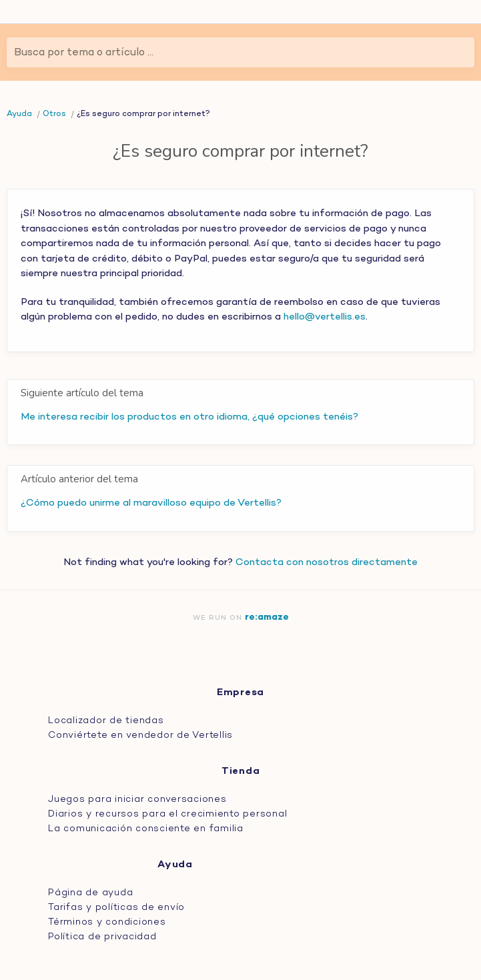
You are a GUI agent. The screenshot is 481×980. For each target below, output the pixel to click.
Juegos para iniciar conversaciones (137, 800)
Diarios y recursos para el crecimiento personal (167, 814)
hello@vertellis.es (325, 317)
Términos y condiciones (107, 922)
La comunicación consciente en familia (146, 829)
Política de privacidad (102, 937)
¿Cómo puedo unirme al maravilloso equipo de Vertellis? (151, 503)
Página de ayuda (90, 893)
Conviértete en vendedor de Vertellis (140, 736)
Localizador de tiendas (106, 721)
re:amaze (267, 617)
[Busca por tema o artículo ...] (240, 52)
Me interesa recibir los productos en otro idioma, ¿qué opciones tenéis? (189, 417)
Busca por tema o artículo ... (84, 53)
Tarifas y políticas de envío (116, 908)
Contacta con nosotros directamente (327, 562)
